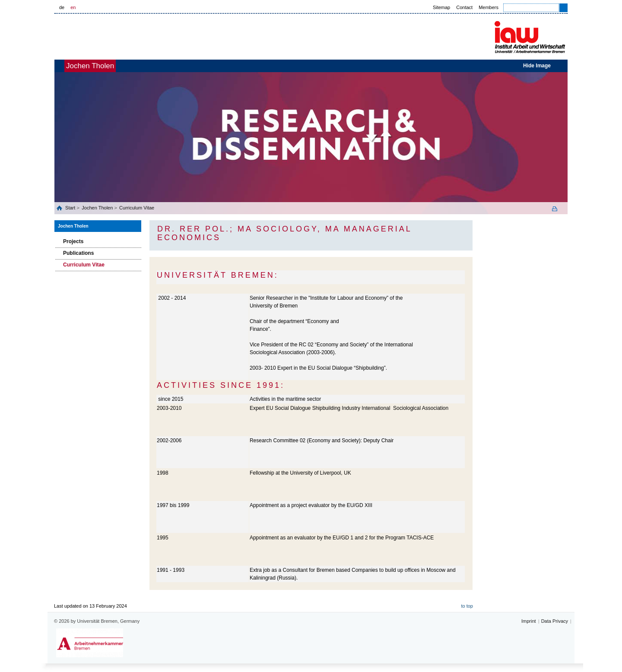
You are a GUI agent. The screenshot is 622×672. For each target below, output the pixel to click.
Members (489, 7)
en (73, 7)
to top (467, 606)
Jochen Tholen (104, 66)
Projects (73, 241)
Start (71, 208)
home (64, 66)
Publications (78, 253)
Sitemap (441, 7)
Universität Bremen (121, 35)
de (62, 7)
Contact (464, 7)
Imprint (529, 621)
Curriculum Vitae (137, 208)
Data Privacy (555, 621)
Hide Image (537, 66)
